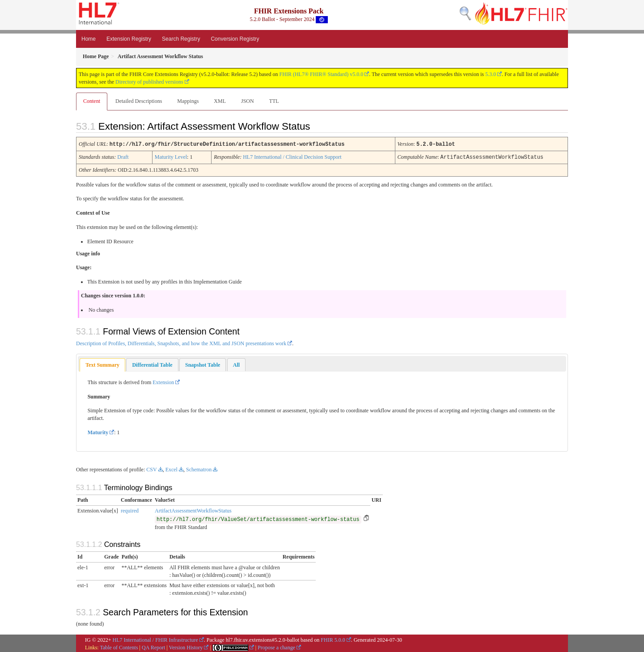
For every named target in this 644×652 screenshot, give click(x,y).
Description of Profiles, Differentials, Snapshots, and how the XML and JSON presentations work (181, 343)
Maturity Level (171, 157)
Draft (123, 157)
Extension (163, 381)
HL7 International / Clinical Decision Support (292, 157)
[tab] (102, 364)
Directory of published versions (149, 82)
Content (92, 101)
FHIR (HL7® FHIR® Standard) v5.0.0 (322, 74)
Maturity (98, 432)
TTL (274, 101)
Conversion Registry (235, 39)
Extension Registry (129, 39)
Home (89, 39)
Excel (172, 469)
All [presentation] (236, 364)
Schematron (199, 469)
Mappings (188, 101)
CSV (151, 469)
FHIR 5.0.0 (333, 639)
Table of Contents (119, 647)
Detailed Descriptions (139, 101)
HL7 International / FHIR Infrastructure (155, 639)
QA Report (153, 647)
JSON (248, 101)
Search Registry (181, 39)
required (130, 510)
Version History (186, 647)
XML (220, 101)
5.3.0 (491, 74)
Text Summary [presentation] (102, 364)
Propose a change (276, 647)
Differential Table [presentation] (152, 364)
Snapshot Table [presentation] (203, 364)
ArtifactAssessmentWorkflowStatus (193, 510)
